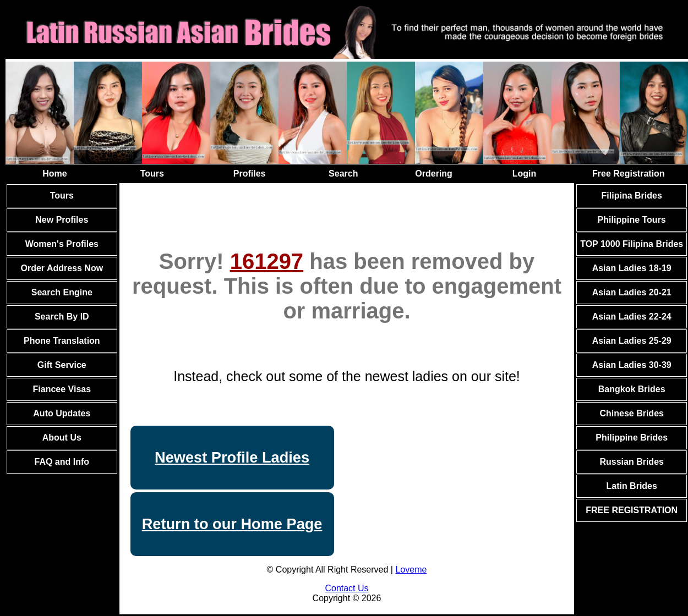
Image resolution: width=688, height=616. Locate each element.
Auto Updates (62, 413)
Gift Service (62, 365)
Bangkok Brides (632, 389)
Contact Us (346, 588)
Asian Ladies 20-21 (632, 292)
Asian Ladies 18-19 (632, 268)
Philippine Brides (632, 438)
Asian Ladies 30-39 (632, 365)
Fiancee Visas (62, 389)
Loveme (411, 570)
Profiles (250, 174)
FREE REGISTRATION (632, 510)
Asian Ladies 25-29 (632, 341)
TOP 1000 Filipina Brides (632, 244)
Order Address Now (62, 268)
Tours (152, 174)
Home (54, 174)
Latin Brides (631, 486)
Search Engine (62, 292)
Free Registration (629, 174)
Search (343, 174)
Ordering (434, 174)
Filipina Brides (632, 196)
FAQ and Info (62, 462)
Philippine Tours (632, 220)
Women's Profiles (62, 244)
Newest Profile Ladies (232, 457)
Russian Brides (631, 462)
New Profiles (62, 220)
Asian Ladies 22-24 (632, 317)
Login (525, 174)
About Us (62, 438)
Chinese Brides (631, 413)
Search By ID (62, 317)
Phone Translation (62, 341)
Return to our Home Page (232, 524)
